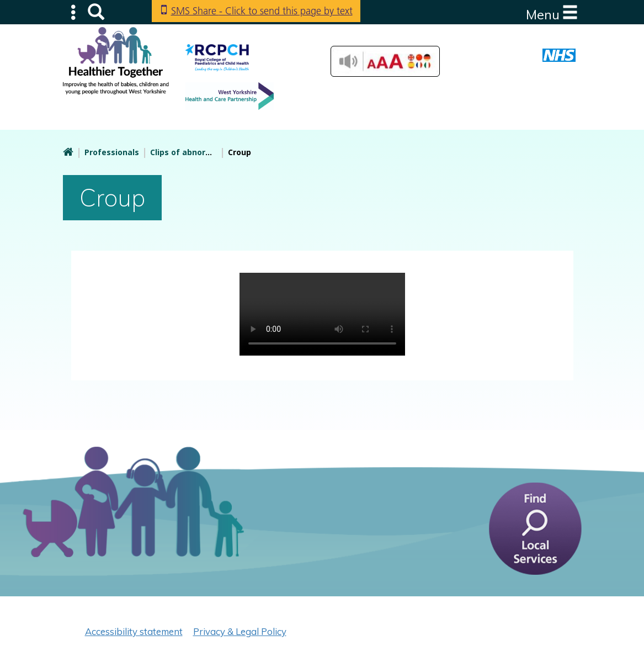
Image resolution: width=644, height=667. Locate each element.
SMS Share (262, 11)
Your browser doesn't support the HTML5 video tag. (322, 314)
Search (96, 12)
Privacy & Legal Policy (240, 631)
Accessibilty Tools (385, 61)
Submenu (74, 12)
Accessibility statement (134, 631)
